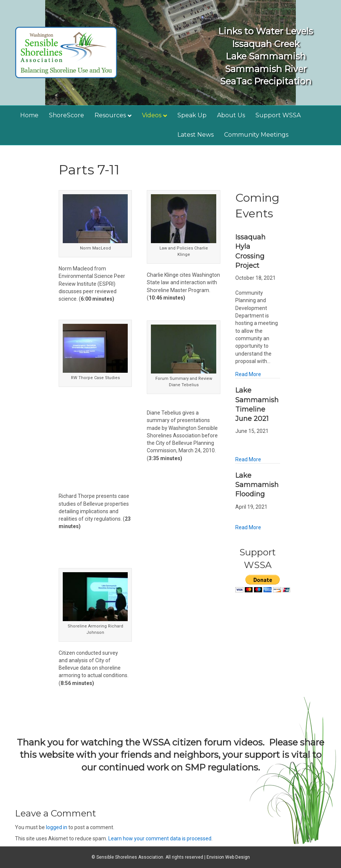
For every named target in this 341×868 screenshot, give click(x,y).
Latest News (196, 135)
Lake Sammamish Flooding (257, 485)
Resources (110, 115)
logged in (57, 827)
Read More (248, 374)
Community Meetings (256, 135)
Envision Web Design (228, 857)
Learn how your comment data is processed (160, 838)
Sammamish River (266, 69)
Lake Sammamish (266, 56)
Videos (152, 115)
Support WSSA (278, 115)
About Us (231, 115)
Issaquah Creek (266, 44)
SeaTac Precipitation (266, 81)
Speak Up (192, 115)
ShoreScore (66, 115)
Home (29, 115)
